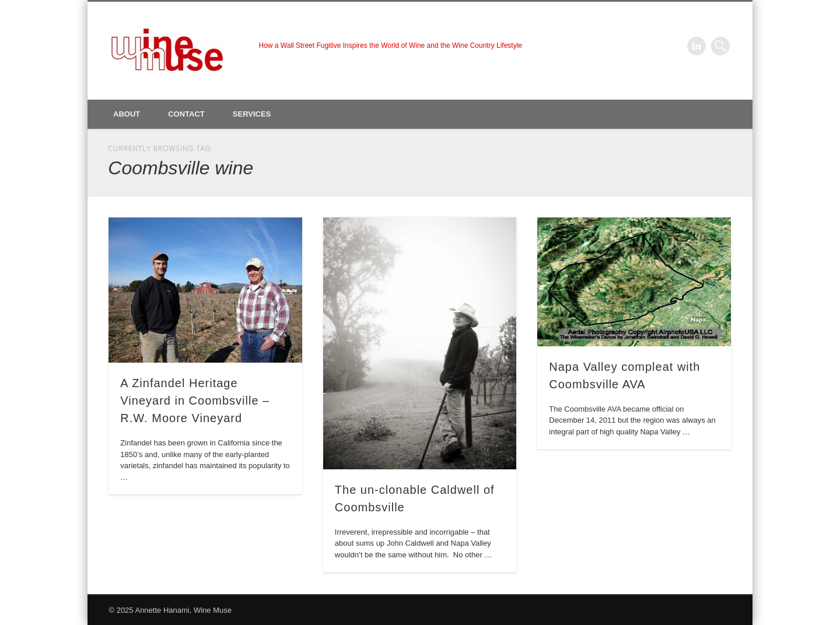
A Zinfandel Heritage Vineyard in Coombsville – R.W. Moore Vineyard (195, 401)
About (127, 114)
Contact (186, 114)
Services (252, 114)
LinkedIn (696, 46)
